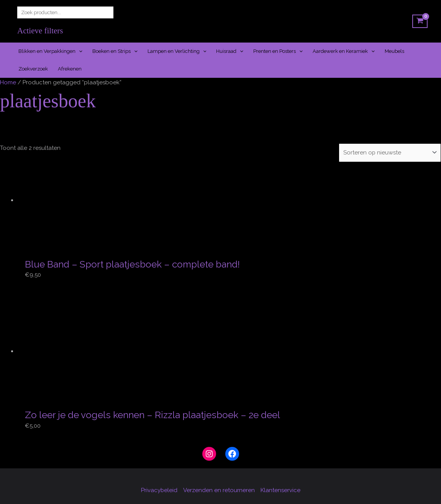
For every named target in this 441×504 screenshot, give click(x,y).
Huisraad (230, 51)
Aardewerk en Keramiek (344, 51)
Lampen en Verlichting (177, 51)
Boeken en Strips (115, 51)
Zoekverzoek (33, 69)
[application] (79, 51)
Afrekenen (70, 69)
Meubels (394, 51)
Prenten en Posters (278, 51)
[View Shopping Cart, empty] (420, 21)
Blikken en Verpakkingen (50, 51)
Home (8, 82)
